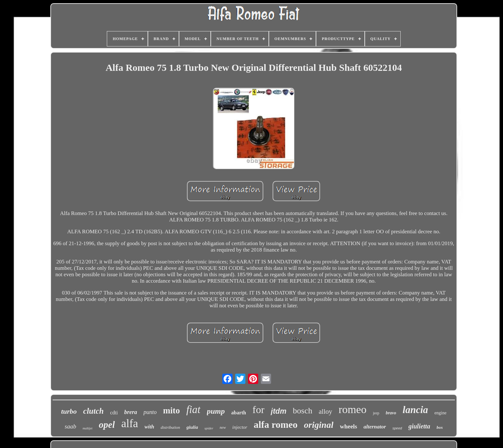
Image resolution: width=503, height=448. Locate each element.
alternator (375, 427)
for (258, 410)
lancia (415, 410)
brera (131, 412)
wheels (348, 426)
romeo (353, 409)
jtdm (279, 411)
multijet (87, 428)
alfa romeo (276, 424)
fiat (193, 410)
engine (440, 413)
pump (216, 411)
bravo (391, 413)
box (440, 427)
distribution (171, 427)
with (149, 427)
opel (107, 425)
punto (150, 412)
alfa (130, 423)
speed (397, 428)
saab (71, 426)
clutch (93, 411)
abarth (239, 413)
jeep (376, 413)
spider (209, 428)
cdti (114, 413)
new (223, 427)
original (319, 425)
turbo (69, 411)
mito (171, 411)
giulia (192, 427)
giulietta (419, 426)
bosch (303, 411)
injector (240, 427)
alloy (326, 411)
